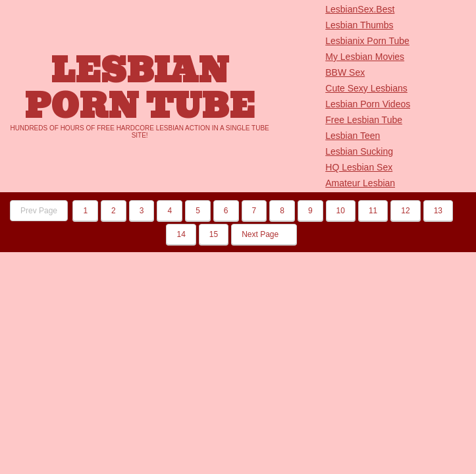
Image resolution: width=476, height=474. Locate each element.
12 (405, 211)
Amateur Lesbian (360, 183)
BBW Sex (345, 72)
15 (214, 234)
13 (438, 211)
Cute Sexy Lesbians (366, 88)
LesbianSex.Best (360, 9)
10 (341, 211)
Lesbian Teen (353, 136)
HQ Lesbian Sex (359, 167)
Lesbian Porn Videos (368, 104)
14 (181, 234)
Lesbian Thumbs (359, 25)
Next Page (264, 234)
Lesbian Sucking (359, 151)
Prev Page (39, 211)
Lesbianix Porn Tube (367, 41)
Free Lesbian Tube (364, 120)
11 (373, 211)
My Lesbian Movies (365, 57)
